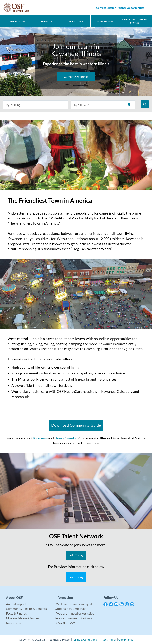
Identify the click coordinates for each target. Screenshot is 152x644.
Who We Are (17, 21)
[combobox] (36, 105)
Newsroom (13, 623)
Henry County (65, 438)
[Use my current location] (129, 105)
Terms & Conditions (85, 640)
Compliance (126, 640)
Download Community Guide (76, 425)
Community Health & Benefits (26, 609)
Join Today (76, 555)
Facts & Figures (16, 613)
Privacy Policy (108, 640)
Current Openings (76, 77)
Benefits (47, 21)
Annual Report (16, 604)
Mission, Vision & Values (23, 618)
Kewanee (40, 438)
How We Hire (105, 21)
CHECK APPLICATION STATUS (134, 21)
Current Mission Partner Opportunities (120, 8)
